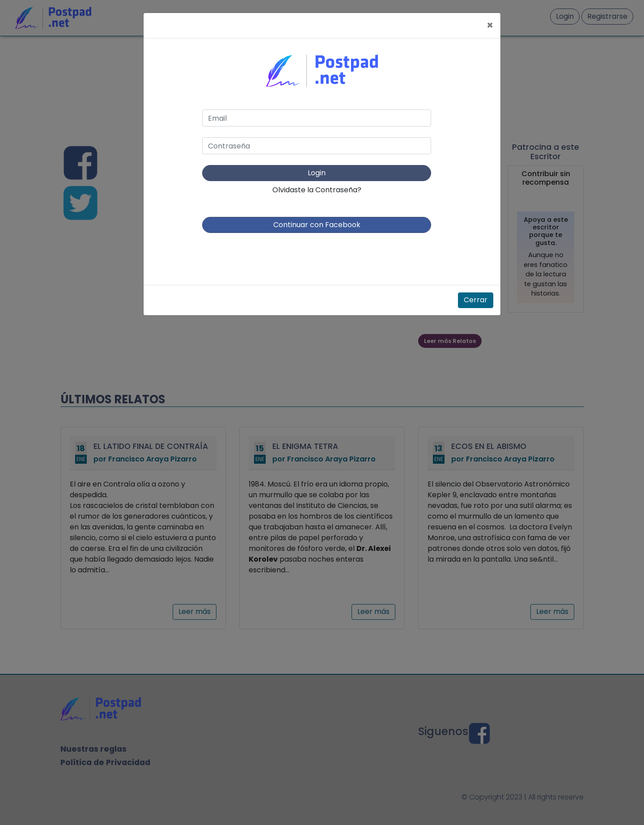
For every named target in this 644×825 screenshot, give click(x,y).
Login (317, 173)
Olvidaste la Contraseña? (317, 190)
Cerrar (476, 300)
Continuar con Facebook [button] (317, 225)
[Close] (490, 25)
